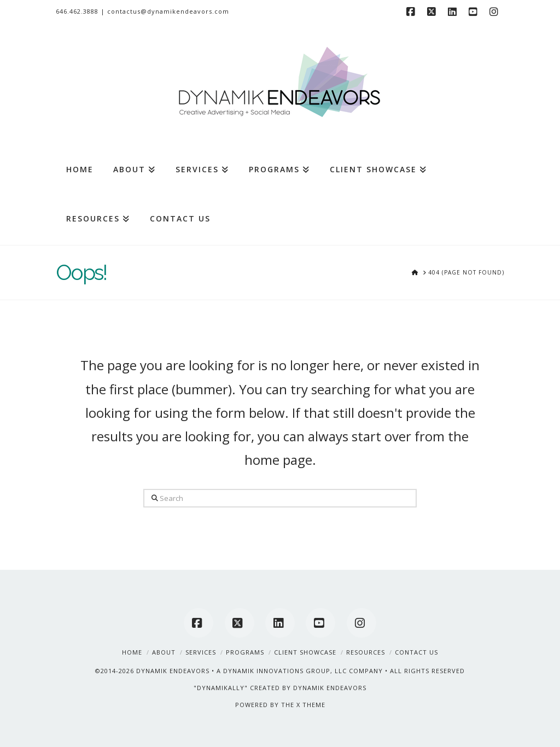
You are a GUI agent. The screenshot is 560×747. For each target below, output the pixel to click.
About (164, 652)
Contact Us (416, 652)
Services (201, 652)
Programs (245, 652)
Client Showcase (305, 652)
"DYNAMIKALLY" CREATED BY (243, 688)
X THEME (311, 705)
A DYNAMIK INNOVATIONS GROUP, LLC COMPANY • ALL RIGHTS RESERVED (341, 671)
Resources (366, 652)
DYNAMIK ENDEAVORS (173, 671)
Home (132, 652)
